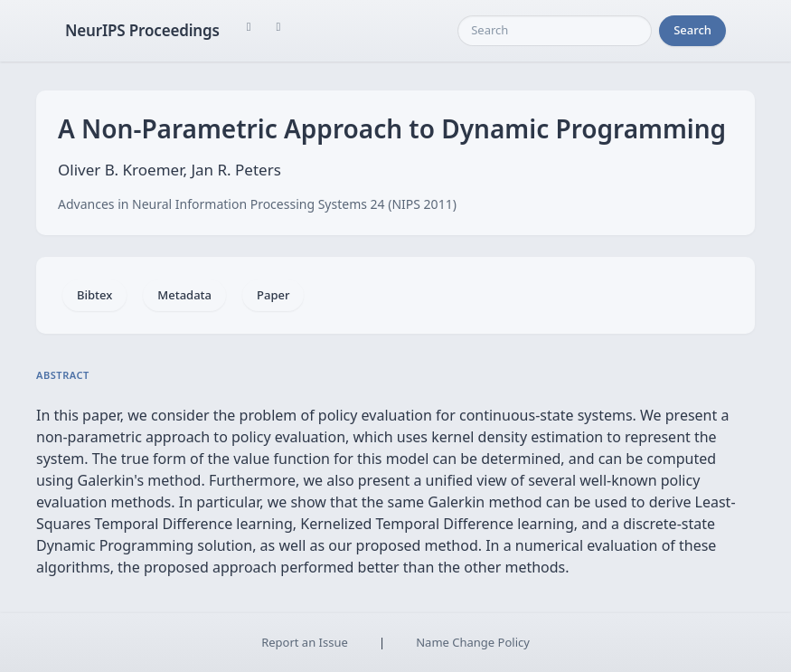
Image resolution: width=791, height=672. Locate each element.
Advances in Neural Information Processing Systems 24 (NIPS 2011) (257, 204)
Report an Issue (305, 642)
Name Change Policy (473, 642)
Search (692, 30)
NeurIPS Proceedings (142, 30)
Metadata (184, 295)
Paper (273, 295)
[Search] (555, 31)
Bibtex (94, 295)
